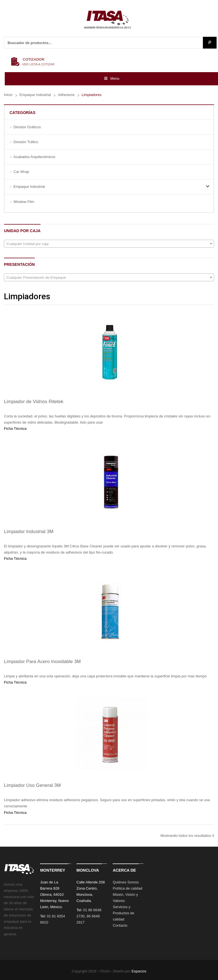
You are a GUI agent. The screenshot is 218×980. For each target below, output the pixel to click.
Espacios (139, 971)
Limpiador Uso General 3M (32, 785)
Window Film (24, 202)
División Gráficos (27, 127)
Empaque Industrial (35, 95)
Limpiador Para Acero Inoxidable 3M (42, 662)
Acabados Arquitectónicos (34, 157)
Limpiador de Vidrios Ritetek (34, 402)
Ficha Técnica (15, 429)
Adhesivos (66, 95)
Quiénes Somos (126, 882)
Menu (111, 78)
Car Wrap (21, 172)
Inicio (8, 95)
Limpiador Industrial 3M (29, 532)
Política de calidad (127, 888)
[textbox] (109, 244)
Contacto (120, 925)
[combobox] (109, 244)
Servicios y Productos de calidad (123, 913)
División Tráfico (26, 142)
